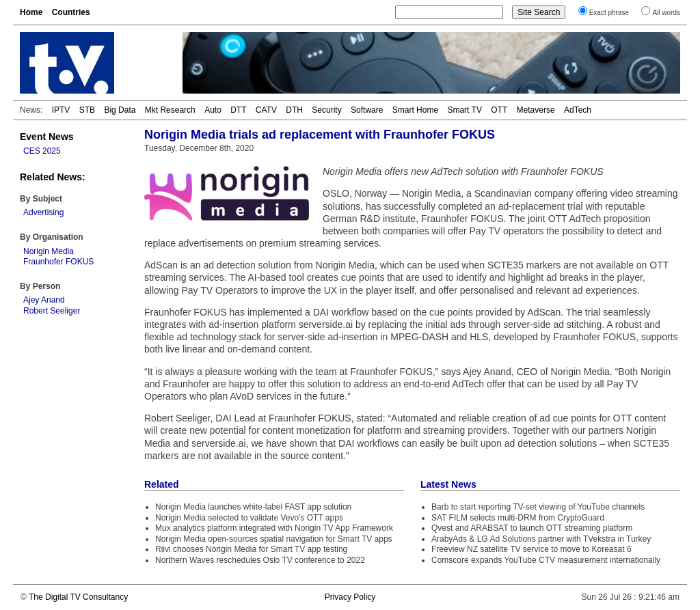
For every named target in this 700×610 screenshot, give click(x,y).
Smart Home (415, 110)
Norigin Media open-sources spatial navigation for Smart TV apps (274, 539)
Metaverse (536, 110)
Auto (213, 110)
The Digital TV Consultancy (78, 597)
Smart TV (464, 110)
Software (367, 110)
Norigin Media (49, 251)
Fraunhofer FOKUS (58, 262)
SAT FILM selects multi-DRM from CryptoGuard (518, 518)
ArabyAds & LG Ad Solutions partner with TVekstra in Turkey (541, 539)
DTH (294, 110)
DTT (238, 110)
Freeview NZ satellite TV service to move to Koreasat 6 (531, 549)
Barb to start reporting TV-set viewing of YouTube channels (538, 507)
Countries (71, 12)
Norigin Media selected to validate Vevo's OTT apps (249, 518)
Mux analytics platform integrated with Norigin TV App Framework (274, 528)
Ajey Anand (44, 300)
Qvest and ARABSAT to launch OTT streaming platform (532, 528)
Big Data (120, 110)
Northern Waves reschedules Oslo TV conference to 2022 (260, 560)
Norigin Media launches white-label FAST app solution (253, 507)
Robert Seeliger (52, 311)
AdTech (578, 110)
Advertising (43, 212)
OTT (499, 110)
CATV (266, 110)
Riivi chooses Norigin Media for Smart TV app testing (251, 549)
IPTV (61, 110)
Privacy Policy (350, 597)
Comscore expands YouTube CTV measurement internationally (546, 560)
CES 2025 (42, 151)
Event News (47, 137)
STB (87, 110)
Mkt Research (170, 110)
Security (326, 110)
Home (31, 12)
